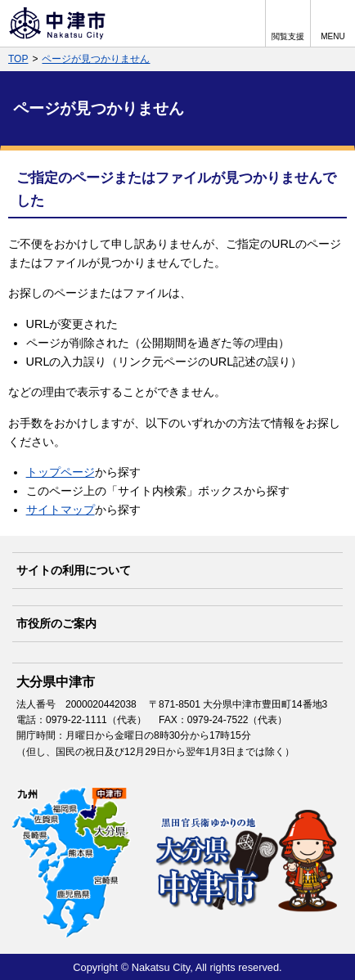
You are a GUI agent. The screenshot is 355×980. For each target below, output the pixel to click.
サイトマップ (61, 510)
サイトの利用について (74, 570)
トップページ (61, 472)
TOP (18, 59)
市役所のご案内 (56, 623)
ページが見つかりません (96, 59)
